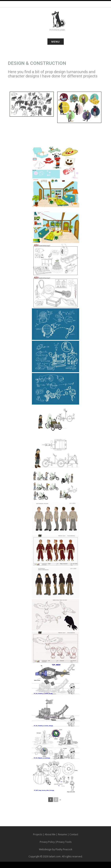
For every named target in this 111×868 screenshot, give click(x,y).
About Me (50, 834)
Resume (62, 834)
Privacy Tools (64, 842)
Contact (74, 834)
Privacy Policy (47, 842)
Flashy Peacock (64, 849)
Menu (56, 42)
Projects (38, 834)
